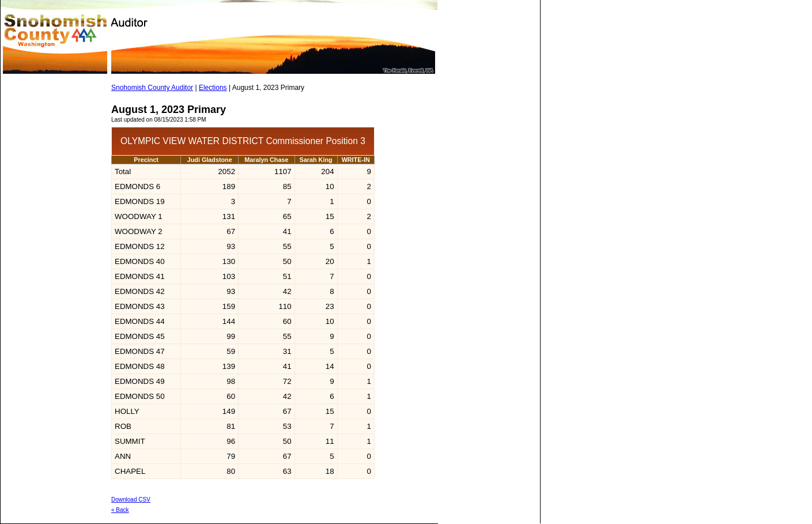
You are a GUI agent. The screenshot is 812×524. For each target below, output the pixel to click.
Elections (213, 88)
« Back (120, 510)
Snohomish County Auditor (152, 88)
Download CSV (131, 500)
